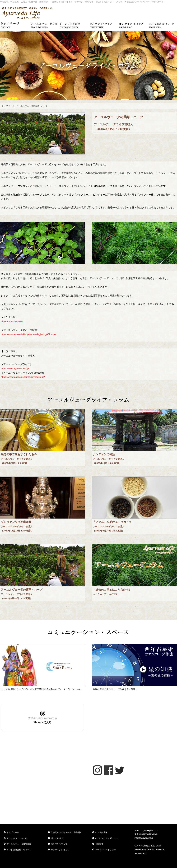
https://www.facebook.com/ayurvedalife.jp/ (23, 377)
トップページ (8, 106)
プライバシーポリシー (105, 850)
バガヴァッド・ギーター (106, 838)
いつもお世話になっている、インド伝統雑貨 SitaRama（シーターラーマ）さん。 (42, 689)
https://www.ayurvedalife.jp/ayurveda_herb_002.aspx (28, 334)
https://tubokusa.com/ (12, 321)
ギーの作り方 (57, 838)
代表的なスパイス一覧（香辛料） (66, 833)
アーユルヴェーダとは (17, 838)
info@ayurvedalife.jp (144, 838)
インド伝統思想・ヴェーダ (19, 850)
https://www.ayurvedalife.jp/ (15, 369)
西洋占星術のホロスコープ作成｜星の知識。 (115, 689)
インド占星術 (101, 833)
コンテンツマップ (59, 844)
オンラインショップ (60, 850)
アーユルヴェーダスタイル (134, 705)
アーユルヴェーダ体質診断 (19, 844)
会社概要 (99, 844)
